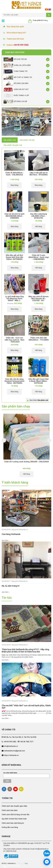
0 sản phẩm (37, 20)
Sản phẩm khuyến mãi (13, 145)
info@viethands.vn (11, 746)
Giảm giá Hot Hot (16, 90)
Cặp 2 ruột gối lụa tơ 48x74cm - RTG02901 (39, 174)
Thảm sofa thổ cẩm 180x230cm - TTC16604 (39, 339)
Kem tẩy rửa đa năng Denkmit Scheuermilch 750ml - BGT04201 (14, 381)
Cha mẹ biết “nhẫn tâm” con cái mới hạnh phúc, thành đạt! (26, 707)
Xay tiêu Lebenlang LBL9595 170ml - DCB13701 (39, 216)
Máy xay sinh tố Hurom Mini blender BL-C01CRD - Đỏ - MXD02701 (39, 300)
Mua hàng (14, 185)
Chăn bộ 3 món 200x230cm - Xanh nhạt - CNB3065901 (39, 257)
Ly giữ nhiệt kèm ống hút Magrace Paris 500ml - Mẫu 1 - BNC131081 (14, 300)
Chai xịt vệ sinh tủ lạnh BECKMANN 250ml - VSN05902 (14, 216)
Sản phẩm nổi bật (27, 140)
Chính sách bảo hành (10, 810)
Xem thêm (39, 400)
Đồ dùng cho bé (15, 102)
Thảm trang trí (15, 71)
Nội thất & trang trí (18, 77)
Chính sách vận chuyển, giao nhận (14, 806)
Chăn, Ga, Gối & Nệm (17, 65)
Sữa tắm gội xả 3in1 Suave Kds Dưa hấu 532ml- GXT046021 (14, 257)
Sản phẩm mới (10, 140)
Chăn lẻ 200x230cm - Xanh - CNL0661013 (14, 174)
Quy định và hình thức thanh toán (14, 819)
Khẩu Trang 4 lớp (16, 96)
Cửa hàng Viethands (11, 534)
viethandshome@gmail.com (14, 751)
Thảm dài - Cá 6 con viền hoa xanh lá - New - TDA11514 (14, 340)
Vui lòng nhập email (10, 773)
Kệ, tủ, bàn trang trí (11, 586)
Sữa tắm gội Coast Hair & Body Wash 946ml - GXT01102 (39, 381)
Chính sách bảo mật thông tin (13, 823)
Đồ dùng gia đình (16, 84)
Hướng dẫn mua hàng (10, 827)
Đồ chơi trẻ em (15, 59)
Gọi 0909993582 (12, 866)
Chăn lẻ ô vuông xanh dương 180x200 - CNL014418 (26, 462)
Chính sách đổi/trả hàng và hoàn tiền (16, 815)
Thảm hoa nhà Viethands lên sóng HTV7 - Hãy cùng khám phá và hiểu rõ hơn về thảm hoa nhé (25, 651)
